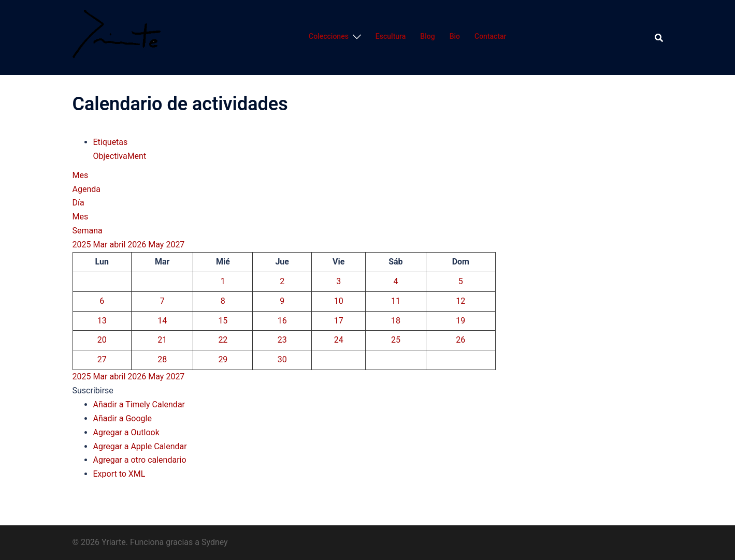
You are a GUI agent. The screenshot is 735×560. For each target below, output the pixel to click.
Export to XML (119, 474)
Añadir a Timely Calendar (139, 404)
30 (282, 359)
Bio (455, 36)
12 (460, 301)
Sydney (215, 542)
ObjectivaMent (120, 156)
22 (223, 340)
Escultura (391, 36)
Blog (427, 36)
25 (396, 340)
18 (396, 321)
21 (162, 340)
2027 (175, 245)
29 (223, 359)
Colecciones (329, 36)
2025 (83, 245)
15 (223, 321)
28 (162, 359)
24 (339, 340)
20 (102, 340)
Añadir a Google (122, 418)
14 (162, 321)
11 (396, 301)
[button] (93, 390)
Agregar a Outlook (126, 432)
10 (339, 301)
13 (102, 321)
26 (460, 340)
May (157, 245)
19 (460, 321)
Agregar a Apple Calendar (140, 446)
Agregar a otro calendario (140, 460)
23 (282, 340)
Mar (101, 245)
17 (339, 321)
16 (282, 321)
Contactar (491, 36)
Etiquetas (111, 142)
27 (102, 359)
